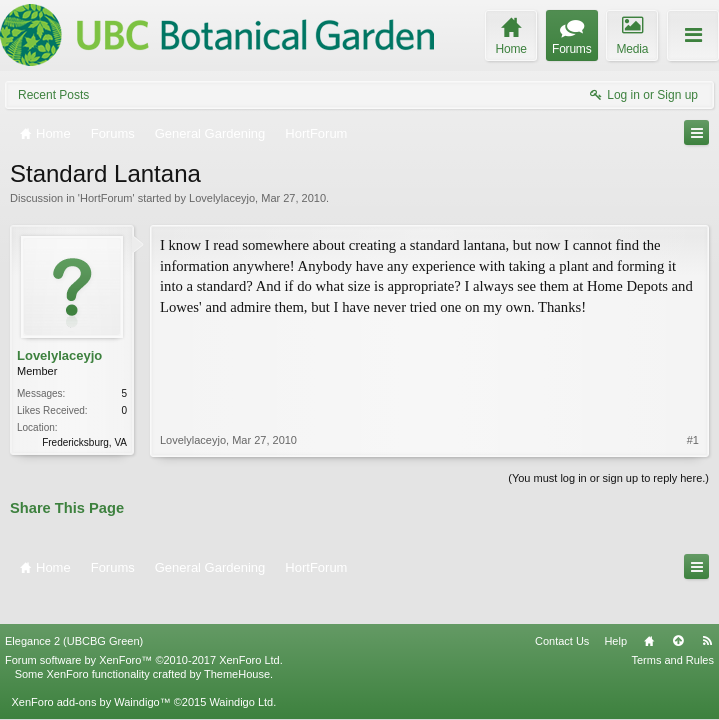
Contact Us (562, 608)
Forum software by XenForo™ (144, 627)
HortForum (106, 198)
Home (649, 608)
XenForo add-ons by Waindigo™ (90, 669)
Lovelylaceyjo (222, 198)
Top (678, 608)
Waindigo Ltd (241, 669)
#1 (693, 354)
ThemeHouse (237, 641)
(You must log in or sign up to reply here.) (608, 476)
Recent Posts (53, 95)
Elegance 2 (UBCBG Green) (74, 608)
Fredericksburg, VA (84, 442)
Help (615, 608)
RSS (707, 608)
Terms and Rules (672, 627)
